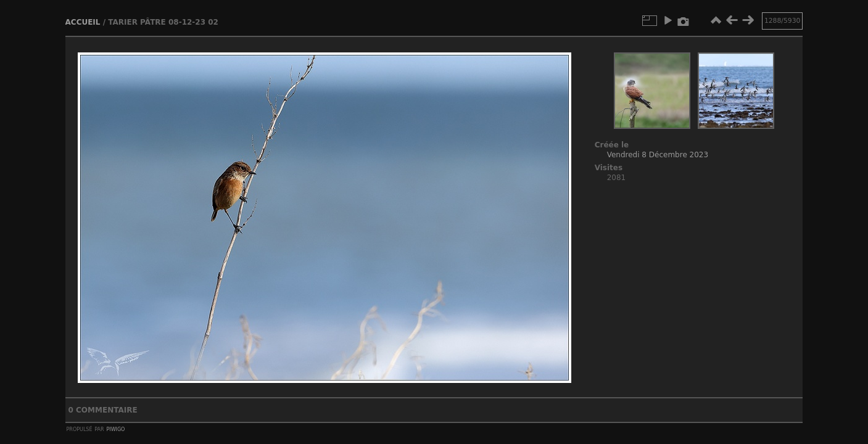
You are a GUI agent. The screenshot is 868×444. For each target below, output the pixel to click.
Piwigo (115, 429)
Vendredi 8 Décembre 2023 (658, 155)
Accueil (83, 22)
